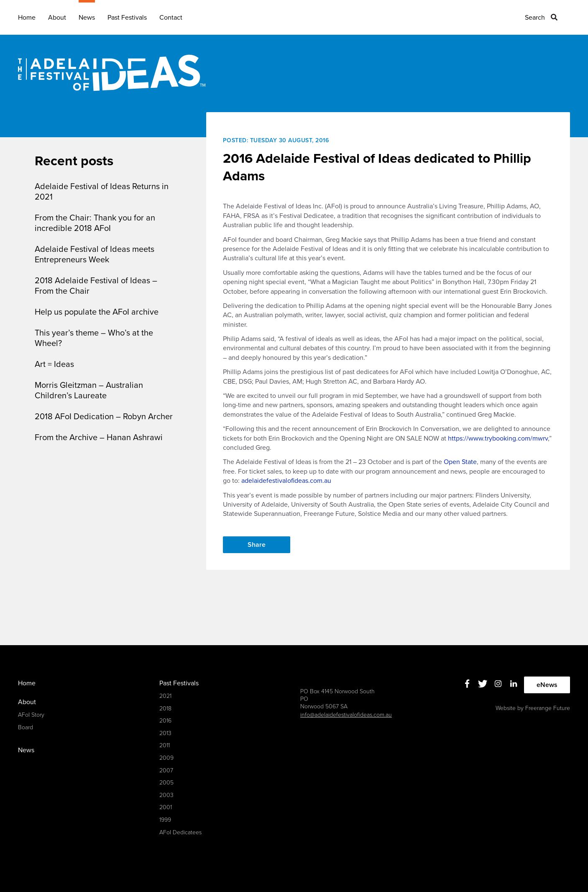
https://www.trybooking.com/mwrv (498, 438)
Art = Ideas (54, 364)
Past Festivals (127, 18)
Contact (171, 18)
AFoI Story (31, 715)
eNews (547, 685)
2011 (165, 745)
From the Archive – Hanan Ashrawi (99, 438)
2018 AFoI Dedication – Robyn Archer (104, 417)
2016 (165, 721)
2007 (166, 770)
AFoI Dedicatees (180, 832)
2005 (166, 783)
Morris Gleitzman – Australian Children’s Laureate (89, 391)
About (57, 18)
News (87, 18)
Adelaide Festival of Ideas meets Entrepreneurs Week (95, 255)
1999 (165, 820)
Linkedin (514, 684)
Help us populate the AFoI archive (97, 312)
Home (27, 18)
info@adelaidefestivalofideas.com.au (346, 715)
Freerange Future (548, 708)
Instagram (498, 684)
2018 (165, 709)
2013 (165, 733)
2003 (166, 795)
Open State (460, 462)
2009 (166, 758)
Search (535, 18)
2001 (166, 807)
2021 (165, 696)
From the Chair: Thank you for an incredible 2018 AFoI (95, 223)
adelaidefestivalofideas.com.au (286, 481)
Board (26, 727)
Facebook (467, 684)
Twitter (483, 684)
